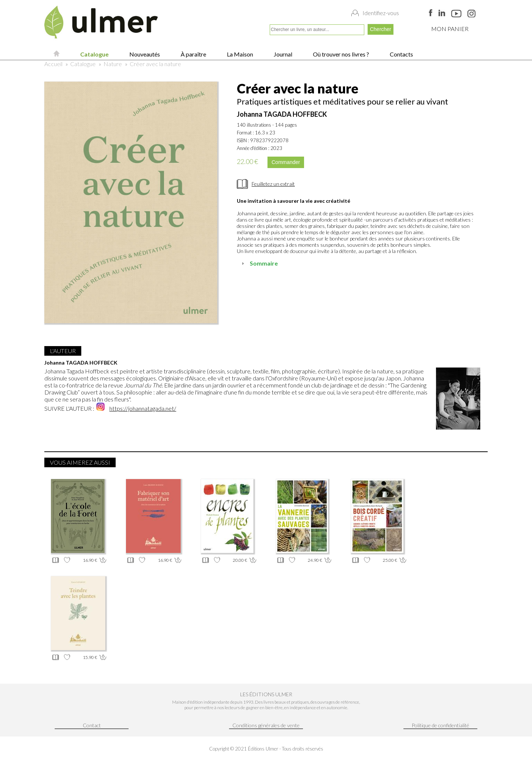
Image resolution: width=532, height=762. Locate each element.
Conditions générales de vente (266, 725)
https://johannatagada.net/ (143, 408)
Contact (92, 725)
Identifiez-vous (381, 13)
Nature (113, 64)
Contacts (401, 54)
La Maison (239, 54)
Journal (282, 54)
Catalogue (94, 54)
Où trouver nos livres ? (340, 54)
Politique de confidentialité (440, 725)
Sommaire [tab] (259, 263)
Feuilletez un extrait (273, 184)
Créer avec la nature (155, 64)
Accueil (53, 64)
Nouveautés (144, 54)
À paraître (193, 54)
